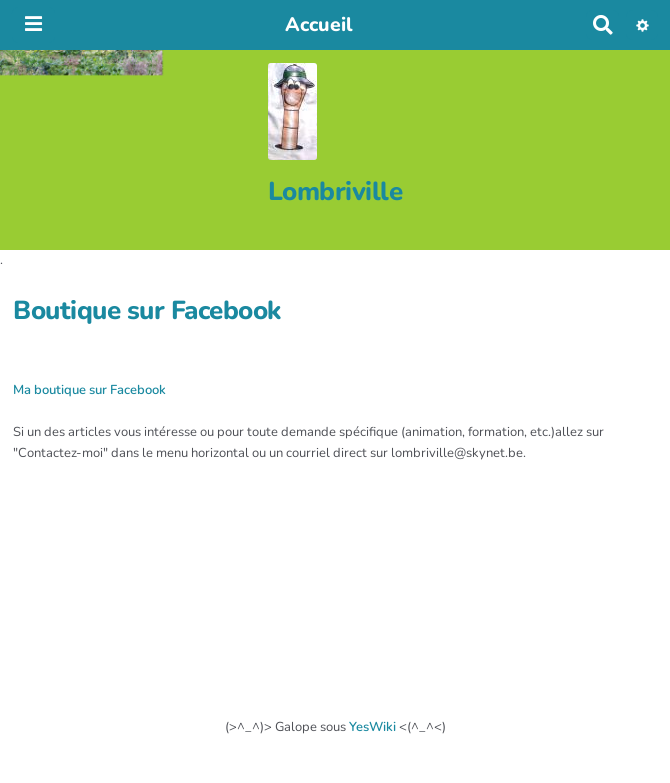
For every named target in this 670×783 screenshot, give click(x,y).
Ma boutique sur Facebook (89, 390)
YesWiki (372, 727)
